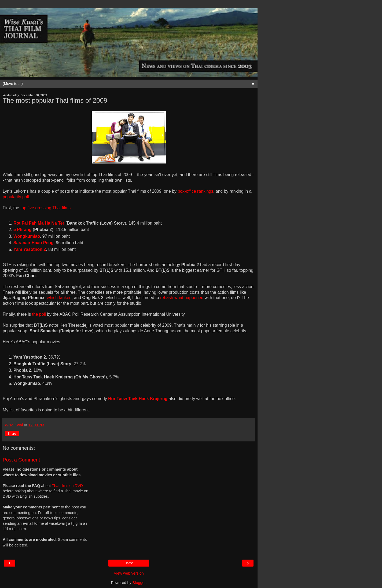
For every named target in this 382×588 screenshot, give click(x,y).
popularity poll (16, 197)
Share (12, 434)
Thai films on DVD (67, 486)
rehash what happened (182, 298)
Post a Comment (21, 460)
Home (129, 563)
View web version (129, 573)
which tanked (59, 298)
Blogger (139, 583)
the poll (39, 314)
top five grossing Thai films (45, 208)
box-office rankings (195, 191)
